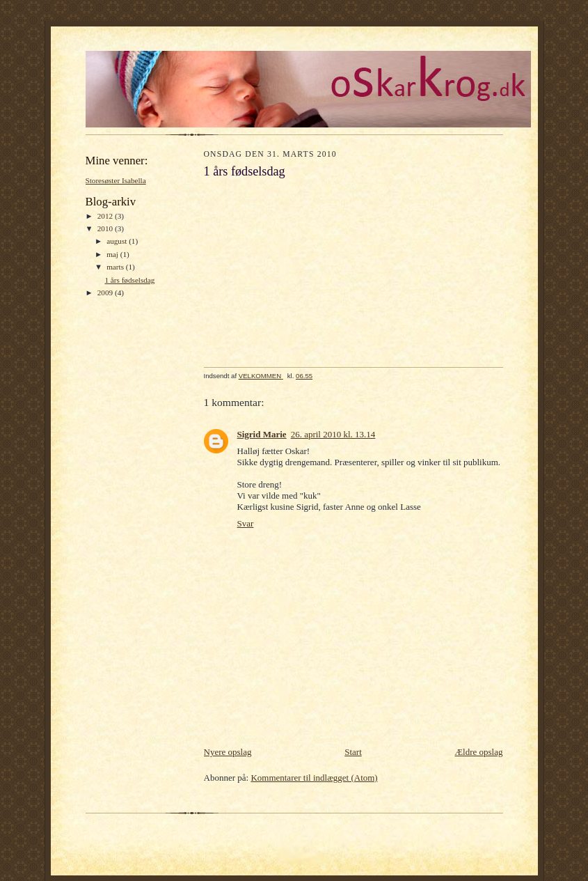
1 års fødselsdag (129, 280)
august (118, 241)
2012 (106, 216)
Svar (246, 523)
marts (116, 267)
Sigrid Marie (262, 434)
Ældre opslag (479, 752)
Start (353, 752)
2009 (106, 293)
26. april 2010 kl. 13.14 (333, 434)
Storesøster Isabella (116, 180)
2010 (106, 228)
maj (113, 254)
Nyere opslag (228, 752)
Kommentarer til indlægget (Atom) (314, 778)
